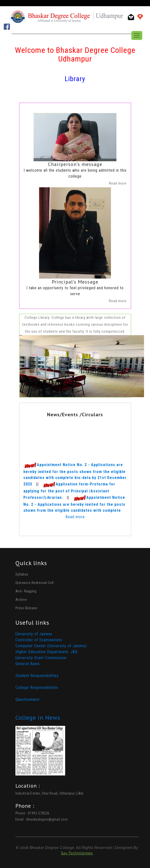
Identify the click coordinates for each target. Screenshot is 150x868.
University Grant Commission (41, 658)
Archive (21, 600)
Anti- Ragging (26, 591)
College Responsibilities (37, 688)
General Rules (28, 664)
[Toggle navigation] (137, 35)
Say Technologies (77, 853)
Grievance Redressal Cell (35, 583)
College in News (38, 718)
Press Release (26, 608)
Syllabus (22, 574)
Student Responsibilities (37, 676)
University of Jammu (34, 634)
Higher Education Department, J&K (47, 652)
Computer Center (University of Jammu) (51, 646)
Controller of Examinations (39, 640)
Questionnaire (27, 699)
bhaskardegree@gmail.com (47, 819)
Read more (75, 517)
